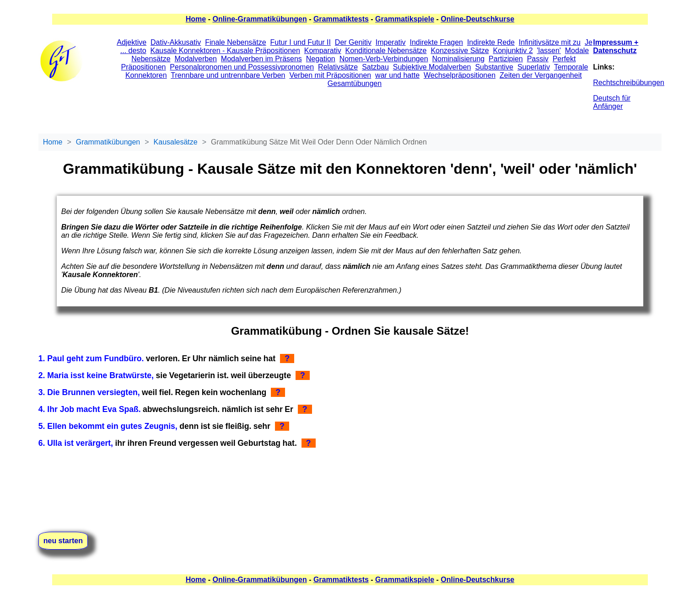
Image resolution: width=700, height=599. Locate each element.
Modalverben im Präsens (261, 59)
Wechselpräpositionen (460, 75)
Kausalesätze (176, 142)
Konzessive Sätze (460, 51)
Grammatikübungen (108, 142)
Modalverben (196, 59)
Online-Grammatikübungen (259, 19)
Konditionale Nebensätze (386, 51)
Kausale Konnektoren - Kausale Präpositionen (225, 51)
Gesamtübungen (355, 83)
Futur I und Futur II (300, 42)
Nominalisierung (458, 59)
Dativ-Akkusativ (176, 42)
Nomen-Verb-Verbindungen (384, 59)
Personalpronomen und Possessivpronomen (242, 67)
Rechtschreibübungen (629, 83)
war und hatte (397, 75)
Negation (321, 59)
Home (196, 19)
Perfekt (564, 59)
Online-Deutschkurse (477, 19)
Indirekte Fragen (436, 42)
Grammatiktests (341, 19)
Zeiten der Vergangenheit (541, 75)
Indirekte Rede (491, 42)
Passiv (538, 59)
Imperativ (391, 42)
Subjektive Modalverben (432, 67)
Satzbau (375, 67)
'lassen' (549, 51)
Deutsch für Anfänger (612, 102)
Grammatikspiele (405, 19)
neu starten (63, 541)
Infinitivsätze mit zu (550, 42)
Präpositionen (144, 67)
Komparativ (323, 51)
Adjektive (132, 42)
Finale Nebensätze (235, 42)
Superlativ (534, 67)
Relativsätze (338, 67)
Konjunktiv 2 (513, 51)
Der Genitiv (353, 42)
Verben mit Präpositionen (330, 75)
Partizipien (506, 59)
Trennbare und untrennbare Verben (228, 75)
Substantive (494, 67)
